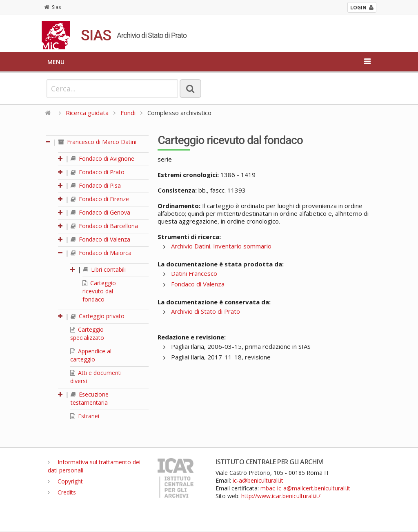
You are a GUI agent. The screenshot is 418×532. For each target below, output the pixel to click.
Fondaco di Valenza (100, 239)
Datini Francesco (194, 273)
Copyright (65, 481)
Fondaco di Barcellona (104, 226)
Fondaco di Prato (98, 172)
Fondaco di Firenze (100, 199)
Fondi (128, 113)
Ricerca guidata (87, 113)
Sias (52, 7)
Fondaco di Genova (100, 212)
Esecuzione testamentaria (90, 398)
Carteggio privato (98, 316)
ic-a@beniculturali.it (258, 480)
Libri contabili (104, 269)
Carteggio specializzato (87, 334)
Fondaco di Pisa (96, 185)
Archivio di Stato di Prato (206, 311)
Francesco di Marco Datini (97, 142)
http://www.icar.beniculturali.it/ (281, 496)
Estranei (85, 416)
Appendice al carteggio (91, 355)
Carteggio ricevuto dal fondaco (99, 291)
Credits (62, 492)
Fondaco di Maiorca (101, 253)
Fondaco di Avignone (102, 158)
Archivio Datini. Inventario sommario (221, 246)
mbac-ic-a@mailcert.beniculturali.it (305, 488)
